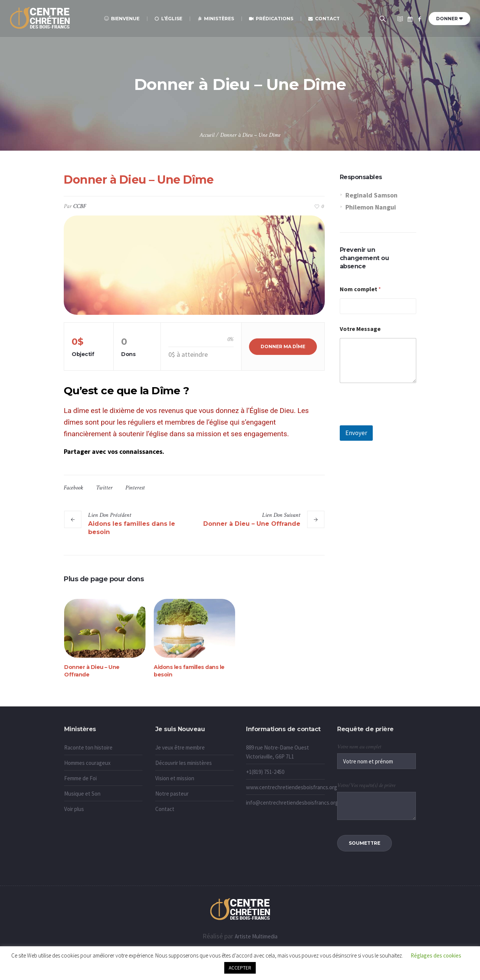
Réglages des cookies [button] (436, 955)
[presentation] (397, 420)
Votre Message (360, 329)
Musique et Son (82, 794)
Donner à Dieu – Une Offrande (252, 524)
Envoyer (356, 433)
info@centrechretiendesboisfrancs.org (292, 803)
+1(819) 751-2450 (265, 772)
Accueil (207, 135)
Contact (165, 809)
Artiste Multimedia (256, 936)
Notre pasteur (172, 794)
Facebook (73, 488)
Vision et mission (175, 778)
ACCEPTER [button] (240, 968)
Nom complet (360, 289)
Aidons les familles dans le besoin (132, 528)
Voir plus (74, 809)
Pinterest (135, 488)
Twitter (104, 488)
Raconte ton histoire (88, 747)
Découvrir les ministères (184, 763)
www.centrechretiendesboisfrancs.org (292, 787)
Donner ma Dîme (283, 346)
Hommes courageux (87, 763)
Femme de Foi (80, 778)
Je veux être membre (180, 747)
